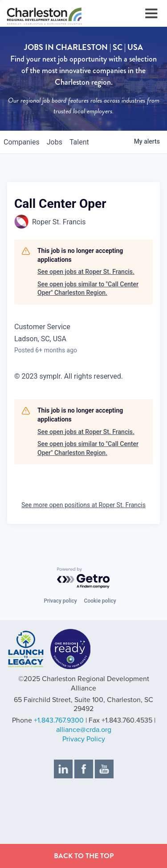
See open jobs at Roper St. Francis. (86, 272)
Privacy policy (60, 601)
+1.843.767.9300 (59, 720)
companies (22, 142)
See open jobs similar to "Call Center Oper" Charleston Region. (88, 289)
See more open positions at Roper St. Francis (83, 505)
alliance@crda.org (84, 730)
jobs (55, 142)
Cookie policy (100, 601)
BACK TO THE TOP (84, 856)
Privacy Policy (84, 739)
